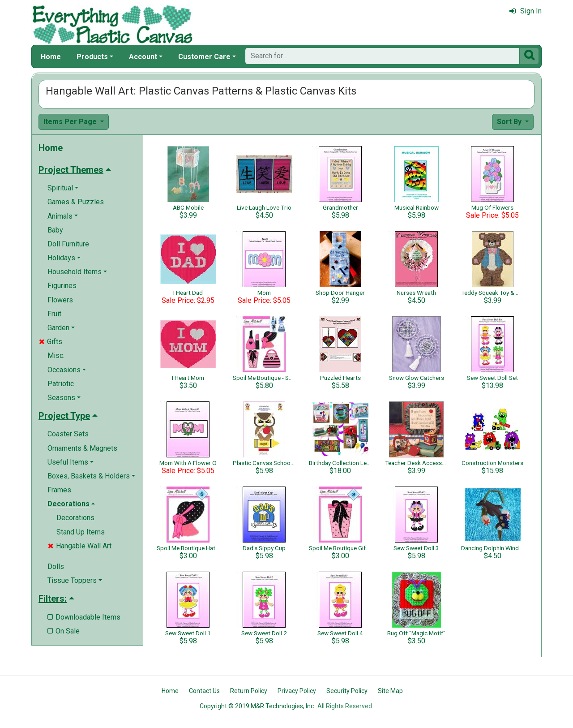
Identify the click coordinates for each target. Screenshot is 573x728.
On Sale (64, 631)
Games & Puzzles (76, 202)
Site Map (390, 691)
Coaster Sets (68, 434)
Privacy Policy (297, 691)
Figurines (62, 286)
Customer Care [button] (204, 57)
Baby (55, 230)
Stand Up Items (81, 532)
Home (51, 57)
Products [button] (92, 57)
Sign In (526, 11)
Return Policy (249, 691)
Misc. (56, 355)
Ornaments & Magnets (82, 448)
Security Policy (347, 691)
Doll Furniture (68, 244)
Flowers (60, 300)
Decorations (75, 518)
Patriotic (61, 384)
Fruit (54, 314)
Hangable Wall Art (80, 546)
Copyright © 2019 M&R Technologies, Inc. (257, 706)
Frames (59, 490)
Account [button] (143, 57)
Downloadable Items (84, 617)
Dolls (56, 566)
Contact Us (204, 691)
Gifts (51, 342)
